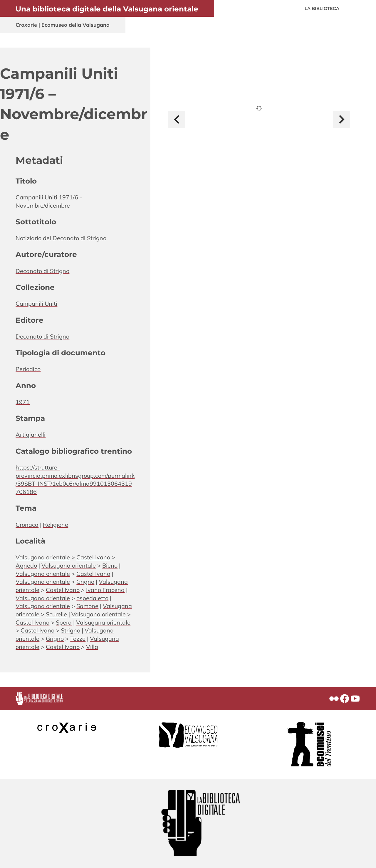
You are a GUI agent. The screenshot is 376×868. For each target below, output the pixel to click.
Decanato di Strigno (42, 271)
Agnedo (26, 565)
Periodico (28, 369)
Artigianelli (31, 434)
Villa (92, 647)
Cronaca (27, 525)
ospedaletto (92, 598)
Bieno (110, 565)
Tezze (78, 639)
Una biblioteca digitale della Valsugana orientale (107, 9)
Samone (87, 606)
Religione (56, 525)
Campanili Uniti (36, 303)
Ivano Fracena (105, 590)
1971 (23, 402)
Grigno (85, 582)
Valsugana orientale (43, 557)
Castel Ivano (93, 557)
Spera (64, 622)
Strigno (70, 630)
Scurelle (56, 614)
